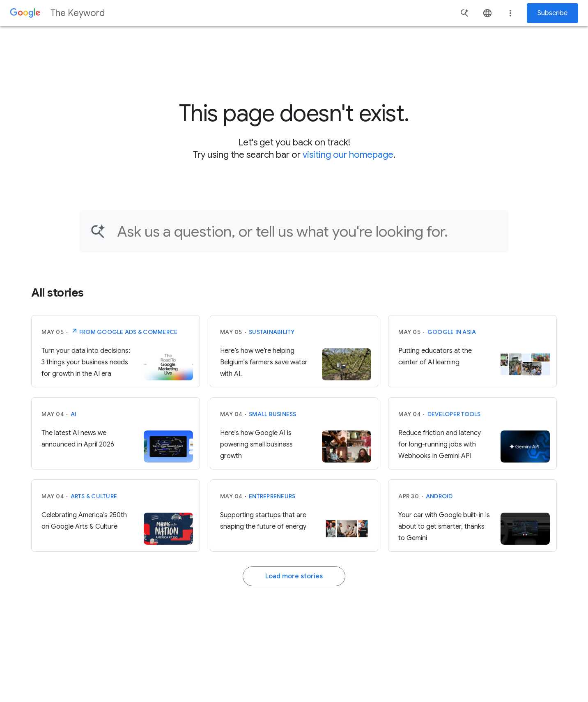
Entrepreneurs (272, 496)
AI (74, 414)
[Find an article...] (308, 231)
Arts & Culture (94, 496)
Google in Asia (452, 332)
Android (439, 496)
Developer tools (454, 414)
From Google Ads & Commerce (124, 331)
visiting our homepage (348, 155)
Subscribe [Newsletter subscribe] (552, 13)
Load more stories (294, 576)
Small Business (273, 414)
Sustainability (272, 332)
